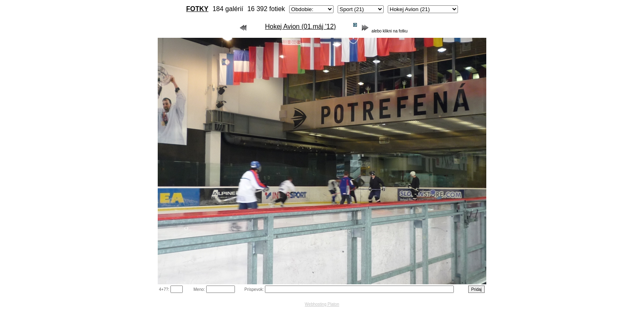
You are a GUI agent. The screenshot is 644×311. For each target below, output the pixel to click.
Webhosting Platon (322, 304)
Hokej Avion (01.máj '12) (300, 26)
